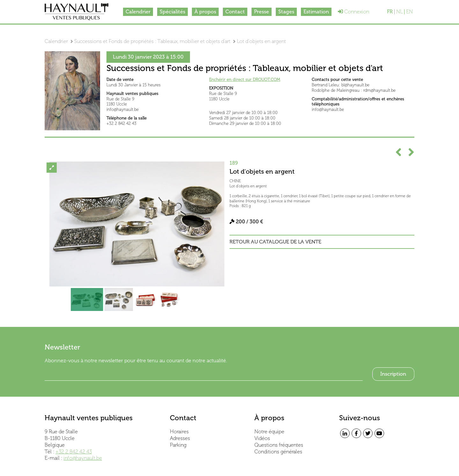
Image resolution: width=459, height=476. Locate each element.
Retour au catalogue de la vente (275, 242)
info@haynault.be (83, 458)
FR (390, 12)
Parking (178, 445)
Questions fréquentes (279, 445)
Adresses (180, 438)
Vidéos (262, 438)
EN (409, 12)
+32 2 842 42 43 (74, 452)
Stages (286, 12)
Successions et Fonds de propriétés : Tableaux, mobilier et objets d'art (152, 41)
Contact (235, 12)
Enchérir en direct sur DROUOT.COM (245, 79)
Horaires (179, 432)
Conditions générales (278, 452)
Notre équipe (269, 432)
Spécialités (172, 12)
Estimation (316, 12)
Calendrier (138, 12)
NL (399, 12)
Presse (262, 12)
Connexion (353, 12)
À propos (205, 12)
